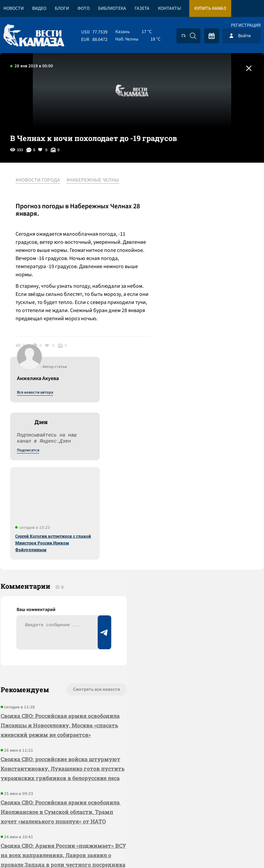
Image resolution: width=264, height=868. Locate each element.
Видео (39, 8)
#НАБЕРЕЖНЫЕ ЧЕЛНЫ (94, 180)
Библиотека (112, 8)
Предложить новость (197, 517)
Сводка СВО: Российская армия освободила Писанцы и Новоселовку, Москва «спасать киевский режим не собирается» (52, 535)
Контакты (169, 8)
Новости (14, 8)
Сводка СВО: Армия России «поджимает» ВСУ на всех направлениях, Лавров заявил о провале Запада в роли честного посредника (45, 698)
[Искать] (193, 36)
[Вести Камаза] (34, 36)
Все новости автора (189, 188)
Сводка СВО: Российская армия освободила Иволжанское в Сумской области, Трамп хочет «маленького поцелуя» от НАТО (51, 641)
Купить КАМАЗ (210, 8)
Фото (83, 8)
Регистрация (246, 25)
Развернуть (132, 823)
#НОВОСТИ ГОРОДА (39, 180)
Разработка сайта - (238, 849)
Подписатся (182, 245)
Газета (142, 8)
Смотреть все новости (82, 495)
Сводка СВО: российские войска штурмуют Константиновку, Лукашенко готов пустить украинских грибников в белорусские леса (55, 588)
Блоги (62, 8)
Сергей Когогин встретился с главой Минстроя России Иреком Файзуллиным (207, 338)
